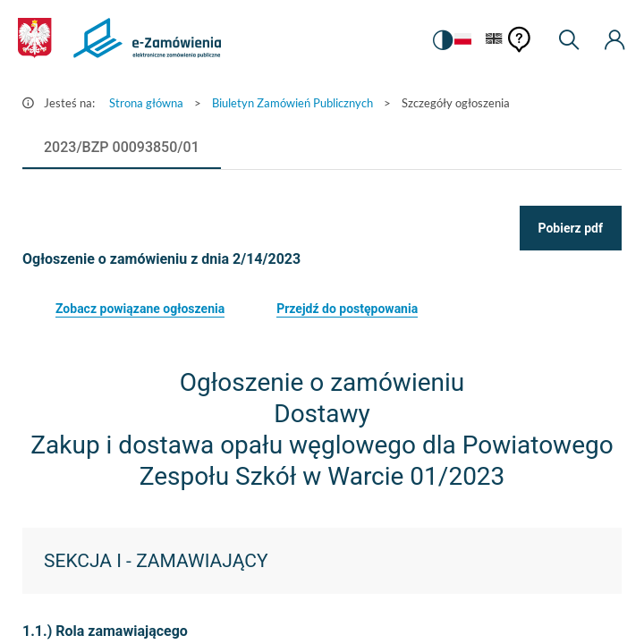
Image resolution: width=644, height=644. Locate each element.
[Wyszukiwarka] (569, 40)
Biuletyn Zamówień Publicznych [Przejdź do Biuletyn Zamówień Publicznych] (292, 103)
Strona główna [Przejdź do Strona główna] (146, 103)
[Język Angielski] (494, 40)
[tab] (122, 148)
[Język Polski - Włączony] (463, 40)
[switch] (443, 40)
